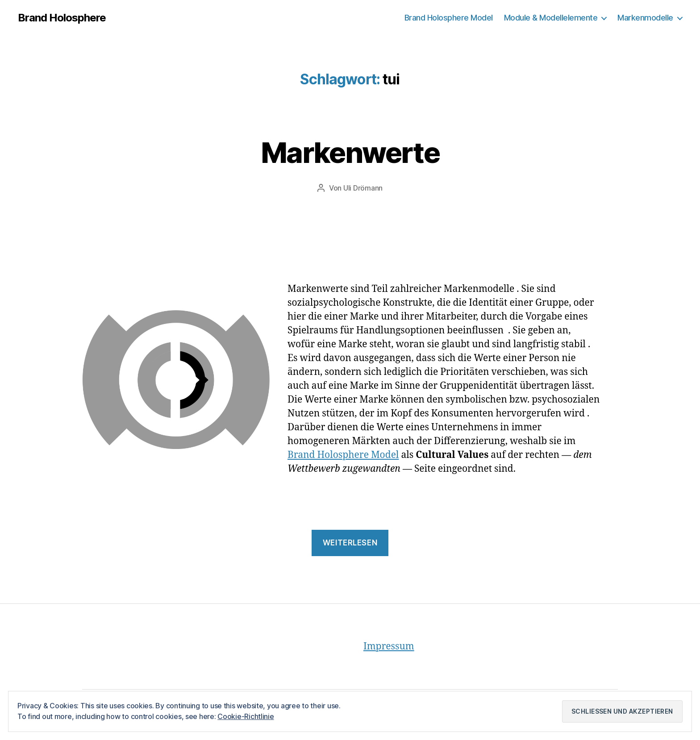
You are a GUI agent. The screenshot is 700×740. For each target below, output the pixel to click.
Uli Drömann (363, 188)
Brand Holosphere (62, 18)
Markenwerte (350, 152)
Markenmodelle (645, 18)
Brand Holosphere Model (449, 18)
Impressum (389, 646)
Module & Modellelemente (551, 18)
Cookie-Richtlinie (246, 716)
